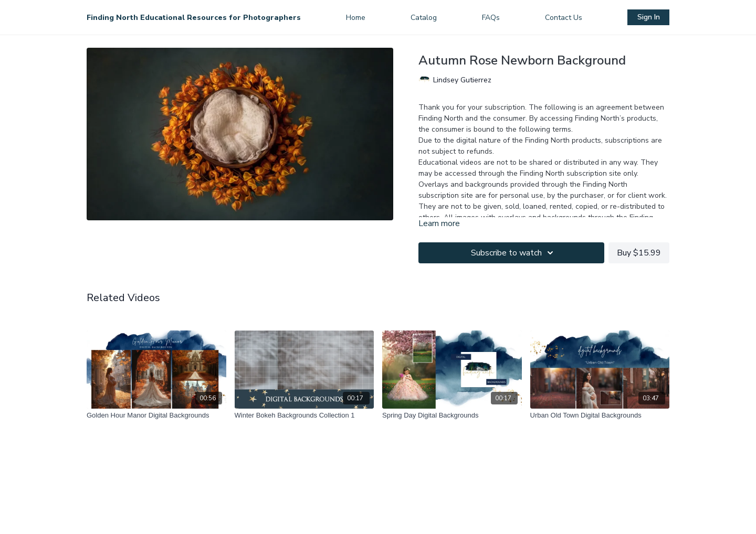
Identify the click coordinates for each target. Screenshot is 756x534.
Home (356, 18)
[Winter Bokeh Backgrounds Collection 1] (304, 415)
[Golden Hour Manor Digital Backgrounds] (156, 415)
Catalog (424, 18)
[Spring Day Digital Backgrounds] (452, 415)
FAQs (491, 18)
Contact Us (564, 18)
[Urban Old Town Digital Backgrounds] (600, 415)
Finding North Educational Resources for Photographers (194, 18)
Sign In (649, 17)
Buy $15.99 (639, 253)
